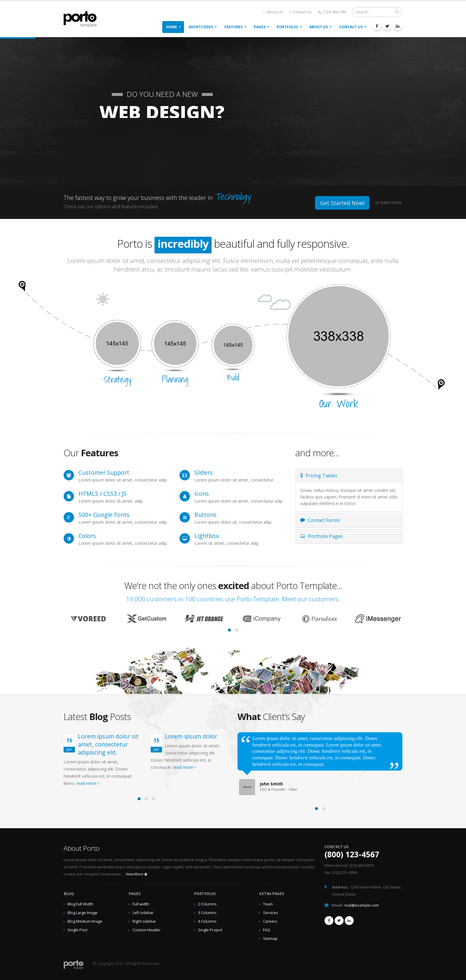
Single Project (210, 930)
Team (268, 904)
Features (233, 27)
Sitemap (270, 939)
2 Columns (207, 904)
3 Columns (207, 913)
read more (88, 783)
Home (172, 27)
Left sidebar (143, 913)
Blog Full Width (80, 904)
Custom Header (147, 930)
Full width (141, 904)
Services (271, 913)
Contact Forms (320, 520)
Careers (270, 921)
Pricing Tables (319, 476)
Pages (260, 27)
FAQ (267, 930)
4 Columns (207, 921)
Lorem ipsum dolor (191, 736)
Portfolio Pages (321, 536)
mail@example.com (362, 905)
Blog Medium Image (85, 921)
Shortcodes (201, 27)
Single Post (77, 930)
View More (136, 874)
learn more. (391, 202)
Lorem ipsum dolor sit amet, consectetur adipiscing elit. (108, 744)
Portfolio (287, 27)
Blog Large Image (82, 913)
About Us (273, 12)
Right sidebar (144, 921)
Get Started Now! (342, 203)
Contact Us (301, 12)
